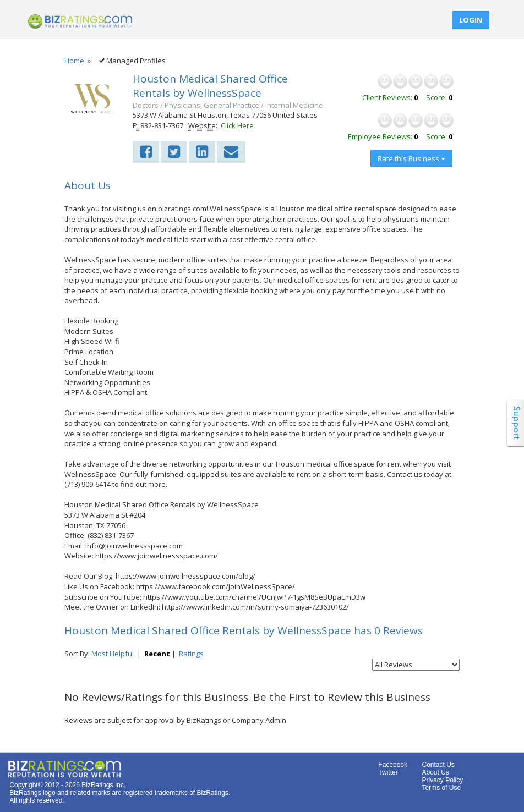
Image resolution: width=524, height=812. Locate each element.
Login (471, 20)
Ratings (191, 654)
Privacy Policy (442, 780)
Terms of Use (441, 788)
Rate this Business (411, 158)
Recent (157, 654)
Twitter (388, 772)
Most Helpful (113, 654)
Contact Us (438, 765)
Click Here (237, 125)
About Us (435, 772)
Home (74, 61)
